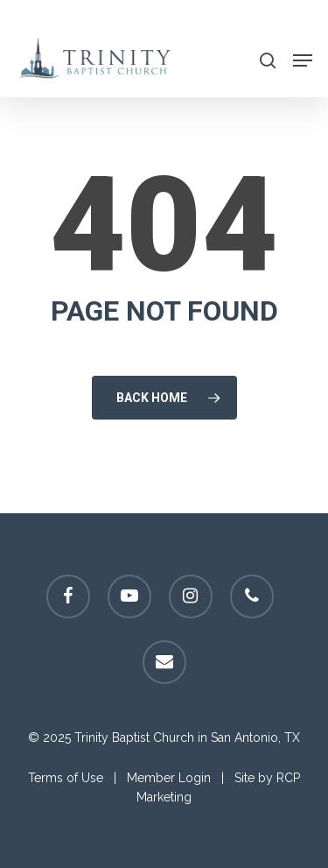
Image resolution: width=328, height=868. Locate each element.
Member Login (169, 778)
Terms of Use (66, 778)
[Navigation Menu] (303, 59)
